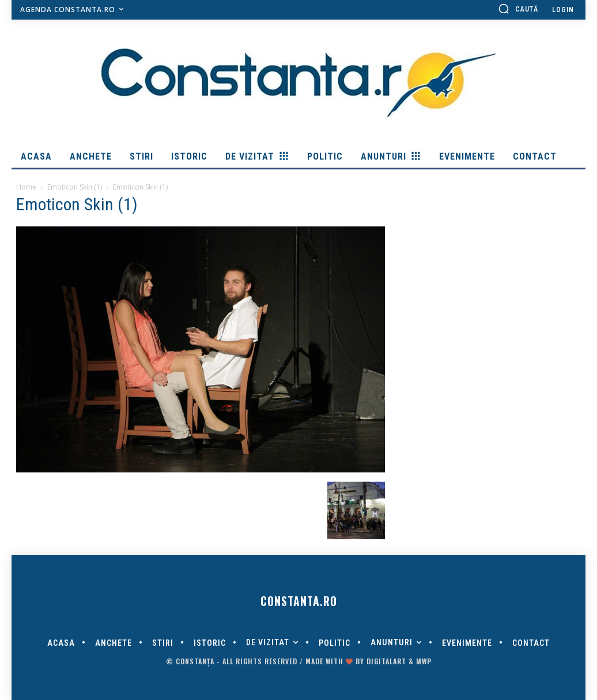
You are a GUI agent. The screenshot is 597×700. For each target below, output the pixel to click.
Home (26, 187)
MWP (424, 661)
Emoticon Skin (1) (75, 187)
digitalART (386, 661)
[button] (518, 9)
